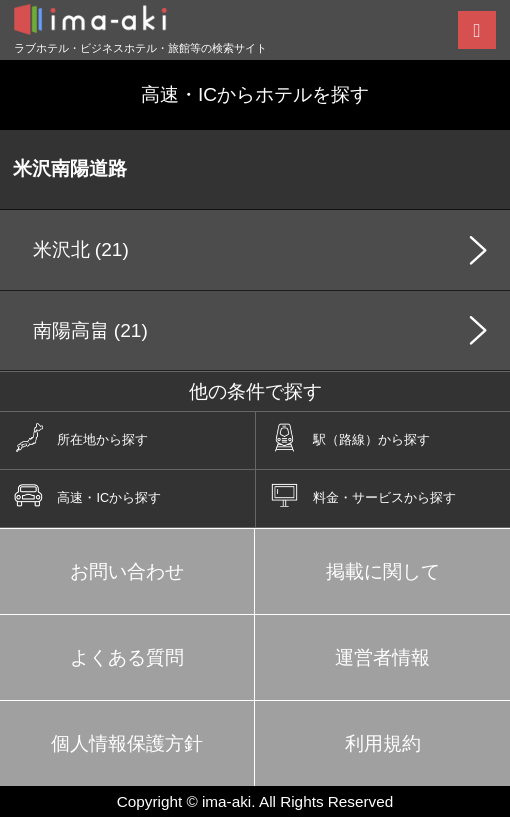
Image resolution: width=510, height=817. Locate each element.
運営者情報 (382, 657)
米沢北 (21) (81, 249)
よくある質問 (127, 657)
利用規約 (383, 743)
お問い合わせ (127, 571)
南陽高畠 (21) (90, 330)
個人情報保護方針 (127, 743)
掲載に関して (383, 571)
